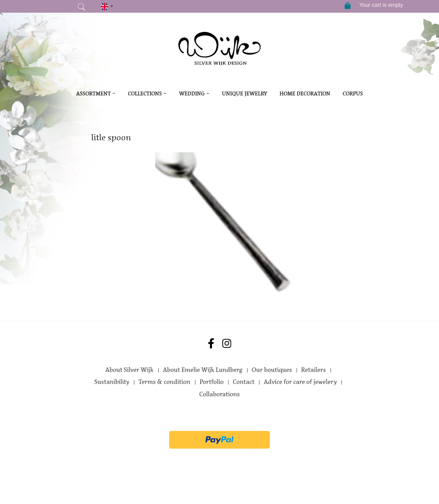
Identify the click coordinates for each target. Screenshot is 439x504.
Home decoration (305, 93)
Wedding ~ (194, 93)
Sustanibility (112, 382)
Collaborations (219, 394)
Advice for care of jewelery (300, 382)
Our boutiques (272, 370)
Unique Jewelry (245, 93)
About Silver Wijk (129, 370)
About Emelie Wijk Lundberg (203, 370)
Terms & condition (164, 382)
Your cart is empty (381, 5)
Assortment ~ (96, 93)
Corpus (353, 93)
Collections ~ (147, 93)
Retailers (313, 370)
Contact (244, 382)
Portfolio (212, 382)
